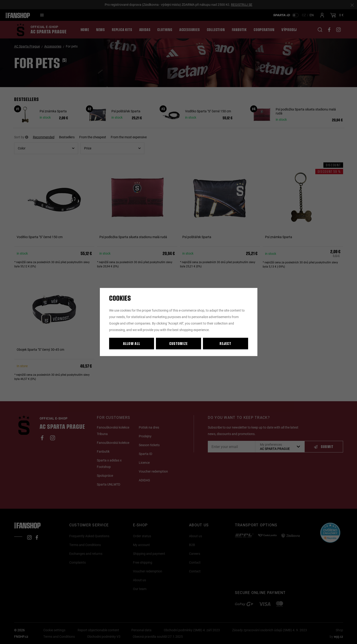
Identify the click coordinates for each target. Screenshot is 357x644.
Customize (179, 343)
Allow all (132, 343)
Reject (225, 343)
